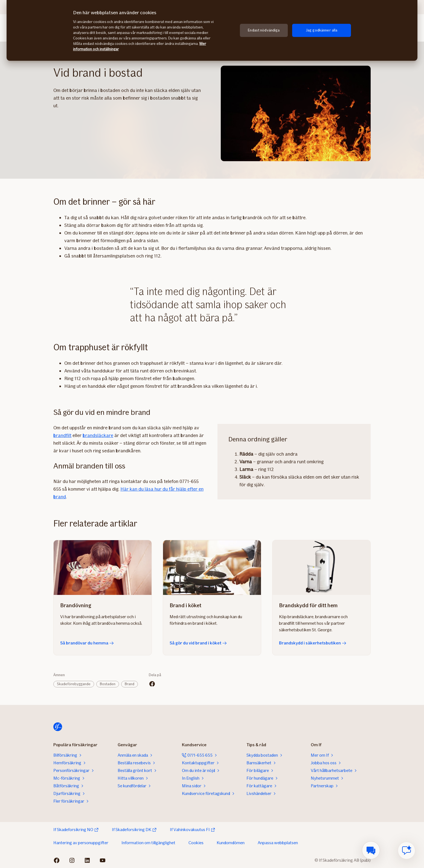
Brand (130, 684)
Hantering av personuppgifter (81, 843)
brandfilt (62, 435)
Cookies (196, 843)
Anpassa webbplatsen (278, 843)
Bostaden (108, 684)
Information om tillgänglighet (148, 843)
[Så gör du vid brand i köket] (212, 568)
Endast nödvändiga (264, 30)
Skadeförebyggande (74, 684)
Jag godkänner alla (322, 30)
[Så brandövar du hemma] (103, 568)
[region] (212, 30)
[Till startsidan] (58, 727)
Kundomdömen (231, 843)
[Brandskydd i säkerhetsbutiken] (321, 568)
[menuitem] (371, 850)
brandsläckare (98, 435)
